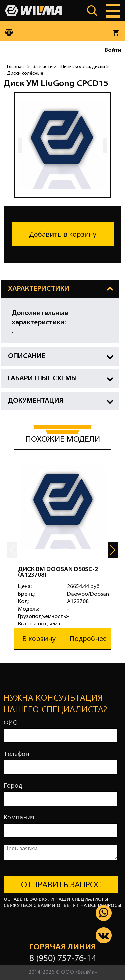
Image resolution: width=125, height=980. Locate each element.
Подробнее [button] (88, 639)
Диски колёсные (25, 73)
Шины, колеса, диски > (84, 67)
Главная (15, 67)
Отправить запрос (61, 884)
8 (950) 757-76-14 (63, 959)
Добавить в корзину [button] (63, 234)
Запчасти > (45, 67)
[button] (113, 550)
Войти (113, 50)
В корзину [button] (39, 639)
